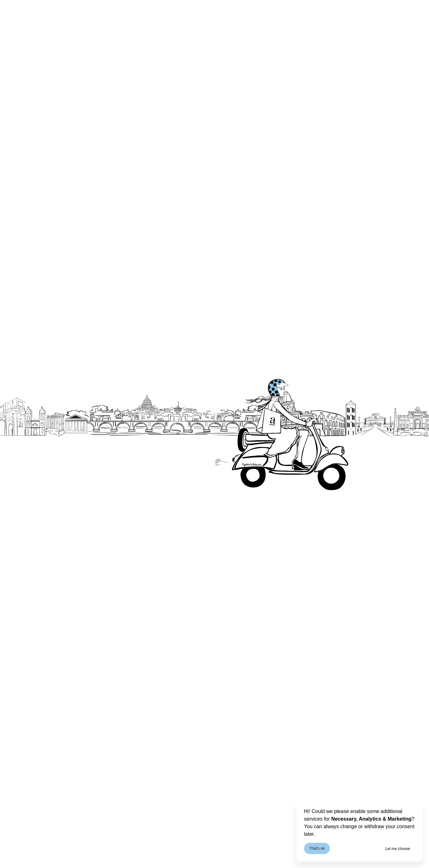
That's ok (317, 848)
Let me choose (398, 849)
